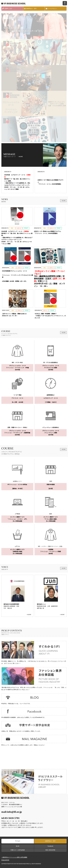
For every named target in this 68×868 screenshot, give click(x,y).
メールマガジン (52, 9)
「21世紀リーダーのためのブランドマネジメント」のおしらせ (50, 316)
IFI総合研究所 (5, 860)
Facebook (50, 846)
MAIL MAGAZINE (50, 850)
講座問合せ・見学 (31, 9)
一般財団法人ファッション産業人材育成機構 (14, 857)
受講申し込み (8, 9)
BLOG (18, 846)
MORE (63, 201)
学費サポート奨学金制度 (18, 850)
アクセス (18, 841)
